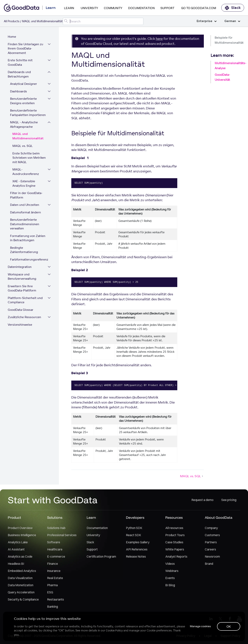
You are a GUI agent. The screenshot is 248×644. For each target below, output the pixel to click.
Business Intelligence (22, 535)
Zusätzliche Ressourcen (24, 317)
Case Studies (174, 542)
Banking (53, 607)
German (232, 21)
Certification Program (101, 556)
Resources (174, 517)
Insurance (54, 571)
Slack (233, 8)
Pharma (52, 585)
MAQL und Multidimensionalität (28, 136)
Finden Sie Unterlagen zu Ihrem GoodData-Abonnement (25, 49)
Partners (211, 542)
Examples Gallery (138, 542)
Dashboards (19, 91)
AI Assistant (16, 549)
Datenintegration (20, 267)
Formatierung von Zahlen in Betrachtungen (28, 238)
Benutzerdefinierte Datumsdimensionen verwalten (25, 224)
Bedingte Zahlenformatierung (24, 250)
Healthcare (55, 549)
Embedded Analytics (22, 571)
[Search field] (103, 21)
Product (14, 517)
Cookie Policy (114, 630)
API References (137, 549)
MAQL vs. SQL (23, 146)
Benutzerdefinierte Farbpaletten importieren (28, 113)
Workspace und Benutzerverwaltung (22, 277)
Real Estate (55, 578)
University (89, 8)
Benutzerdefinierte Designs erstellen (23, 101)
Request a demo (202, 500)
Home (12, 37)
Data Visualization (20, 578)
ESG (50, 592)
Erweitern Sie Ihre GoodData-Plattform (22, 288)
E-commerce (56, 556)
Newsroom (212, 556)
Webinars (172, 571)
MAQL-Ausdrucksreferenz (26, 172)
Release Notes (136, 556)
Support (167, 8)
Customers (212, 535)
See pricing (229, 500)
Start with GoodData (53, 500)
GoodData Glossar (21, 310)
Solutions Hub (56, 528)
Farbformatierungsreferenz (29, 259)
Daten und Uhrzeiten (25, 205)
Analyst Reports (176, 556)
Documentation (141, 8)
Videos (170, 564)
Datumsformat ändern (25, 212)
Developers (135, 517)
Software (54, 542)
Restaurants (56, 599)
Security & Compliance (23, 599)
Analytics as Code (20, 556)
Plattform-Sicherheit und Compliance (25, 300)
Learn (69, 8)
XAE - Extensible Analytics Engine (24, 183)
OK (229, 626)
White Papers (175, 549)
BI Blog (170, 585)
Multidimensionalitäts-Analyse (229, 66)
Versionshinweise (20, 325)
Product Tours (175, 535)
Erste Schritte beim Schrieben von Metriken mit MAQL (29, 158)
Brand (209, 564)
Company (211, 528)
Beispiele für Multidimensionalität (229, 40)
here (159, 39)
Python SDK (134, 528)
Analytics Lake (18, 542)
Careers (210, 549)
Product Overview (20, 528)
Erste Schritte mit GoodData (20, 62)
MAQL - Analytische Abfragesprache (24, 124)
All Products (12, 21)
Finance (53, 564)
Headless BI (16, 564)
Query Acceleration (21, 592)
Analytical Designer (24, 84)
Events (170, 578)
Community (113, 8)
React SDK (133, 535)
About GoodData (219, 517)
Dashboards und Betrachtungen (19, 74)
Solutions (55, 517)
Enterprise (207, 21)
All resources (174, 528)
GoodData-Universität (222, 77)
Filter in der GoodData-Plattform (26, 195)
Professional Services (62, 535)
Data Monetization (21, 585)
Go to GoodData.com (199, 8)
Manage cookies (200, 626)
